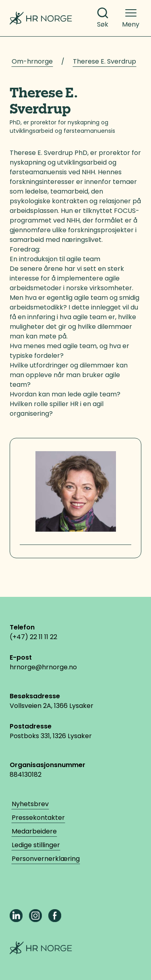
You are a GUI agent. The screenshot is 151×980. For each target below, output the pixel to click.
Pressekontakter (38, 818)
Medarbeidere (34, 831)
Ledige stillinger (36, 845)
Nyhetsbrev (30, 804)
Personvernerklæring (46, 859)
